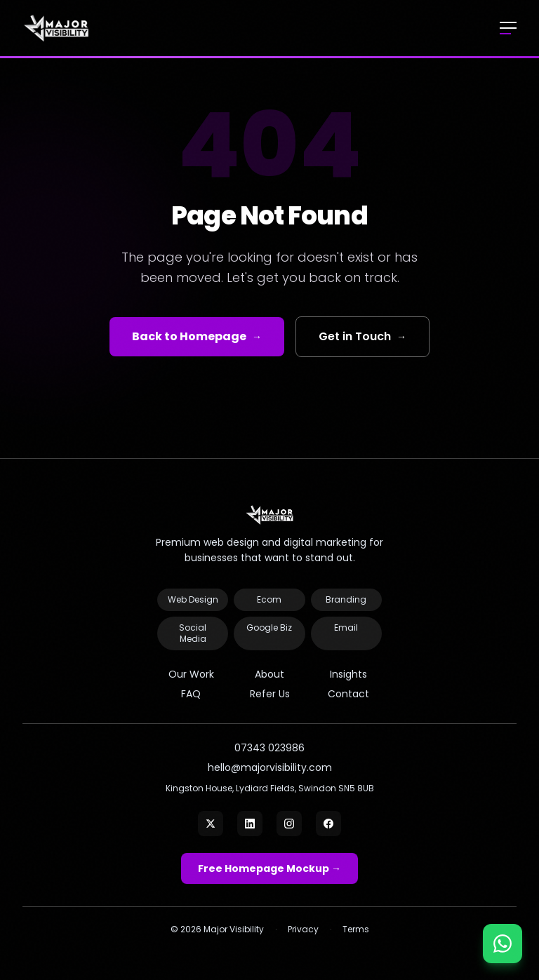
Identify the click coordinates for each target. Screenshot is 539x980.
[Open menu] (508, 28)
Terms (356, 929)
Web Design (193, 599)
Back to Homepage (197, 336)
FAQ (191, 694)
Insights (348, 674)
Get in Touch (362, 336)
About (269, 674)
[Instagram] (289, 824)
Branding (346, 599)
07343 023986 (269, 748)
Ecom (269, 599)
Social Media (193, 633)
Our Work (191, 674)
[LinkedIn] (250, 824)
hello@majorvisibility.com (270, 767)
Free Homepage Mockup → (269, 868)
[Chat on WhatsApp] (503, 944)
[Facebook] (328, 824)
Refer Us (270, 694)
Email (346, 627)
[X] (211, 824)
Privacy (303, 929)
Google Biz (269, 627)
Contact (348, 694)
